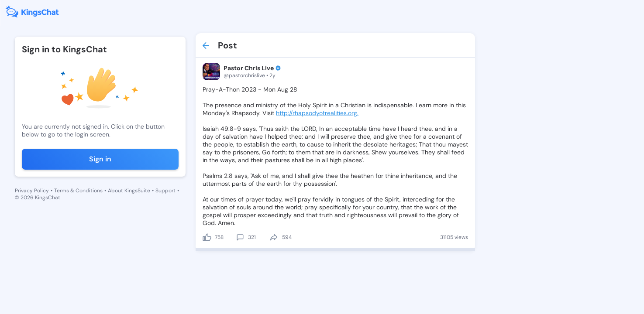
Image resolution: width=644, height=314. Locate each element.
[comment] (240, 237)
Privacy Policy (32, 191)
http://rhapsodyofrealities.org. (317, 113)
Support (165, 191)
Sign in (100, 159)
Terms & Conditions (78, 191)
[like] (207, 237)
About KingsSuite (129, 191)
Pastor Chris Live (249, 68)
